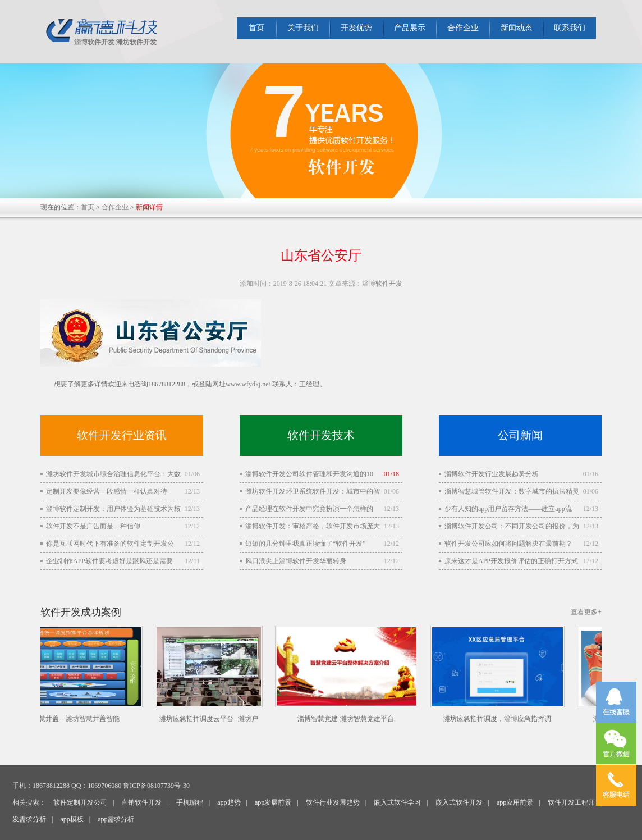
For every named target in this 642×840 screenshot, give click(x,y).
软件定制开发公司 (80, 802)
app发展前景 (273, 802)
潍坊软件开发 (136, 42)
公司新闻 (520, 435)
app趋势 (229, 802)
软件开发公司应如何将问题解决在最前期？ (508, 544)
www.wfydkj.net (248, 384)
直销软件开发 (141, 802)
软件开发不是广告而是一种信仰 (93, 526)
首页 (256, 28)
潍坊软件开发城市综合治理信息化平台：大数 (113, 474)
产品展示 (410, 28)
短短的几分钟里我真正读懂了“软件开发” (306, 544)
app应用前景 (515, 802)
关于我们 (303, 28)
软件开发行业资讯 (122, 435)
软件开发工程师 (571, 802)
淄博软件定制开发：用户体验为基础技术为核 (113, 509)
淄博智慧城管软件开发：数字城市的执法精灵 (512, 491)
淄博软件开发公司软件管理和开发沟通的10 (309, 474)
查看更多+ (586, 612)
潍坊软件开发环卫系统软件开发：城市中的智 (313, 491)
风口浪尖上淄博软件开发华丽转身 (296, 561)
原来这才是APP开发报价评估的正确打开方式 (511, 561)
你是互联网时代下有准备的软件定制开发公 (110, 544)
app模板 (72, 819)
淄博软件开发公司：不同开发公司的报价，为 (512, 526)
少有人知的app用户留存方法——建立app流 (508, 509)
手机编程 (190, 802)
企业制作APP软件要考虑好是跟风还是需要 (109, 561)
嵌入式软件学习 (397, 802)
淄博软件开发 (94, 42)
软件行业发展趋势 (333, 802)
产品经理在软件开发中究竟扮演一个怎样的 (309, 509)
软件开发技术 (321, 435)
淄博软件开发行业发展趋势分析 (492, 474)
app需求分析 (116, 819)
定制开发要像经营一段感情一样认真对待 (107, 491)
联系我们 (570, 28)
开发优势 (356, 28)
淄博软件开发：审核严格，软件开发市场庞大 (313, 526)
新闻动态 (516, 28)
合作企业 (463, 28)
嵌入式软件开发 (459, 802)
